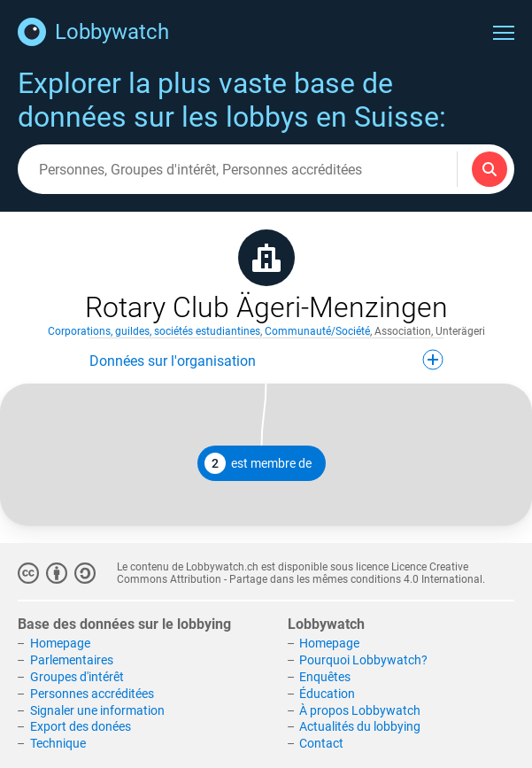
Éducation (327, 694)
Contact (321, 743)
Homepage (60, 643)
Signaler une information (97, 710)
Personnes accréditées (92, 694)
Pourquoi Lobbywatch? (363, 660)
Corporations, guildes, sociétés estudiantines (154, 331)
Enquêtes (325, 677)
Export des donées (81, 726)
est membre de (258, 463)
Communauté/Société (317, 331)
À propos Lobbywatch (360, 710)
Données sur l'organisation (266, 360)
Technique (58, 743)
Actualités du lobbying (360, 726)
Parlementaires (72, 660)
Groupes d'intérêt (77, 677)
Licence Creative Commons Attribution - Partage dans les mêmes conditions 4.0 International (300, 573)
